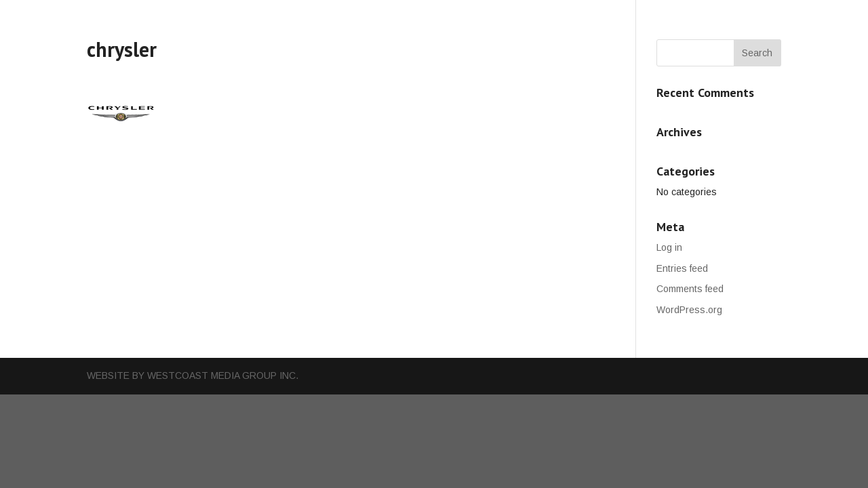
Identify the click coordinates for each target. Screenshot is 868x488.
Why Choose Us (280, 15)
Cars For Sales (454, 15)
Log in (669, 247)
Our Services (368, 15)
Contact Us (599, 15)
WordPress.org (689, 310)
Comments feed (690, 289)
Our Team (531, 15)
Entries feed (682, 268)
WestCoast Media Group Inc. (223, 375)
